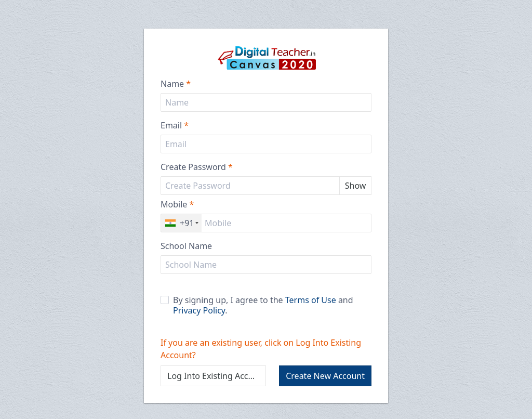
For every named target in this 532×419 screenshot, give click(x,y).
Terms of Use (311, 300)
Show (356, 186)
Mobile (177, 204)
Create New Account (325, 376)
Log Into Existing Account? (217, 376)
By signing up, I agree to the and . (257, 305)
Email (175, 125)
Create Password (197, 167)
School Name (186, 246)
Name (176, 84)
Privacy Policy (199, 310)
